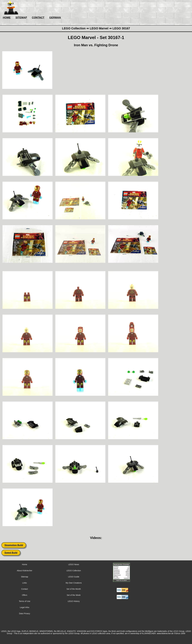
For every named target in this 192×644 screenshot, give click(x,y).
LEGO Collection (74, 571)
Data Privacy (25, 613)
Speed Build (11, 553)
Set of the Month (74, 589)
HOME (7, 17)
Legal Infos (25, 607)
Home (25, 564)
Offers (25, 595)
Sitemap (25, 577)
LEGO (176, 631)
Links (25, 583)
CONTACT (38, 17)
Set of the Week (74, 595)
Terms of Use (24, 601)
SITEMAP (21, 17)
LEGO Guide (74, 577)
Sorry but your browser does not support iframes (123, 574)
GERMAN (55, 17)
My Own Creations (74, 583)
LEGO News (74, 564)
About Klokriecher (25, 571)
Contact (25, 589)
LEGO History (74, 601)
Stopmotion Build (14, 545)
